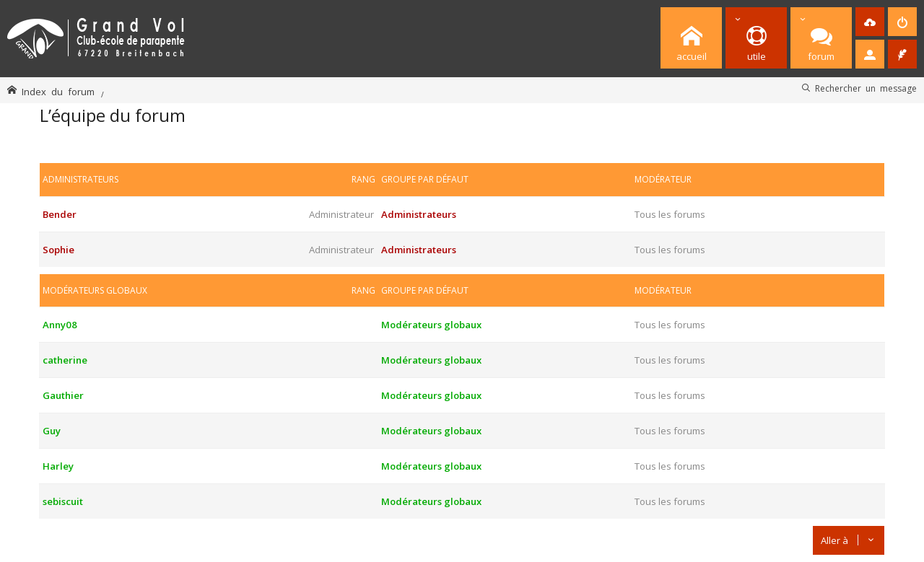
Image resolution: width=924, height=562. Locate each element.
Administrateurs (80, 179)
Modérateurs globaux (95, 290)
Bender (60, 214)
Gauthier (63, 395)
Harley (58, 466)
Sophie (58, 250)
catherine (65, 360)
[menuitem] (870, 22)
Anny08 (60, 325)
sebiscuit (63, 501)
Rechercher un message (866, 88)
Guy (52, 431)
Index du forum (58, 91)
